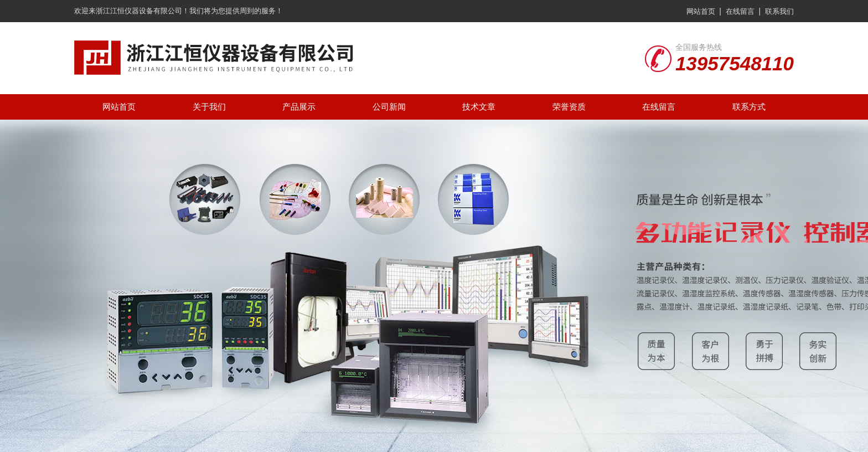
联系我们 (779, 11)
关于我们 (209, 107)
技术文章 (479, 107)
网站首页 (701, 11)
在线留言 (740, 11)
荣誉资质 (569, 107)
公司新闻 (389, 107)
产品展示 (299, 107)
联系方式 (749, 107)
